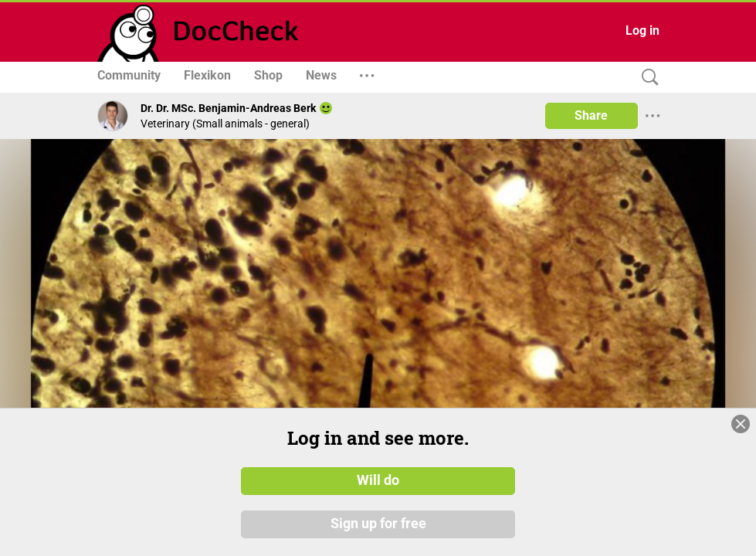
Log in (642, 31)
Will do (378, 481)
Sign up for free (378, 524)
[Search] (646, 78)
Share (591, 115)
